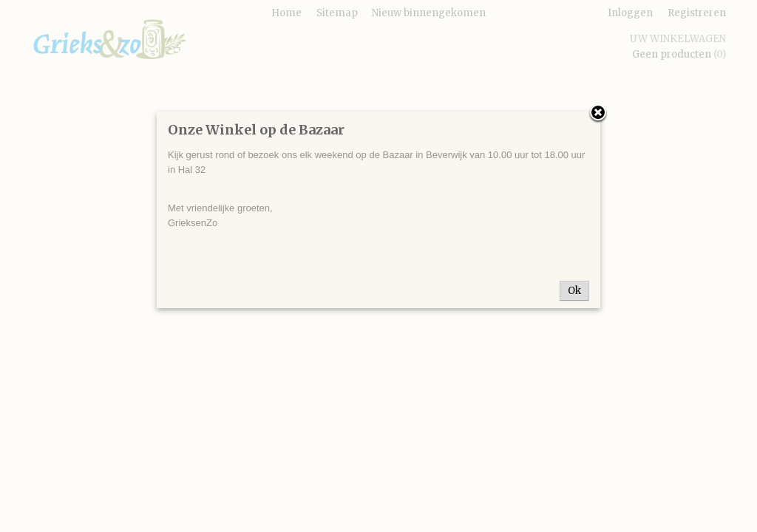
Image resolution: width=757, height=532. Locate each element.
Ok (574, 291)
